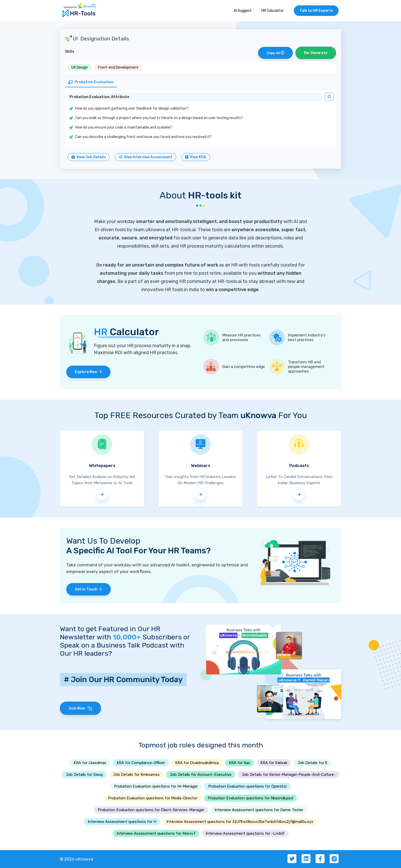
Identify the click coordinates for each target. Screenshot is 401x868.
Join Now (80, 708)
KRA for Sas (240, 763)
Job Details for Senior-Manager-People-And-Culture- (289, 775)
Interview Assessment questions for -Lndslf (245, 833)
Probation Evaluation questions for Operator (248, 786)
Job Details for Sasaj (84, 775)
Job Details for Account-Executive (201, 775)
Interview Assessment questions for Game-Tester (259, 810)
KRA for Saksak (274, 763)
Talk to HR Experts (316, 11)
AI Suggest (243, 11)
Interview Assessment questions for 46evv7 (156, 833)
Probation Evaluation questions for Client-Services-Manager (151, 810)
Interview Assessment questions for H (122, 822)
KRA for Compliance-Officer (141, 763)
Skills (70, 52)
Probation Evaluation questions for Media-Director (153, 798)
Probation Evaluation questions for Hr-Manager (156, 786)
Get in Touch (88, 589)
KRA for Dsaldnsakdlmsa (197, 763)
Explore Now (88, 372)
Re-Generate (316, 53)
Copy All (275, 53)
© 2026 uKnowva (76, 859)
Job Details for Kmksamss (136, 775)
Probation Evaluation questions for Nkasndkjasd (250, 798)
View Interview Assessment (146, 157)
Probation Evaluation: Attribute (99, 97)
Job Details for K (312, 763)
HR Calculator (273, 11)
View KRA (196, 157)
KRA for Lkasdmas (90, 763)
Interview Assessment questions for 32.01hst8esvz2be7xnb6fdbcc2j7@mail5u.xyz (240, 822)
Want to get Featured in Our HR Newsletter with (110, 633)
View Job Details (89, 157)
